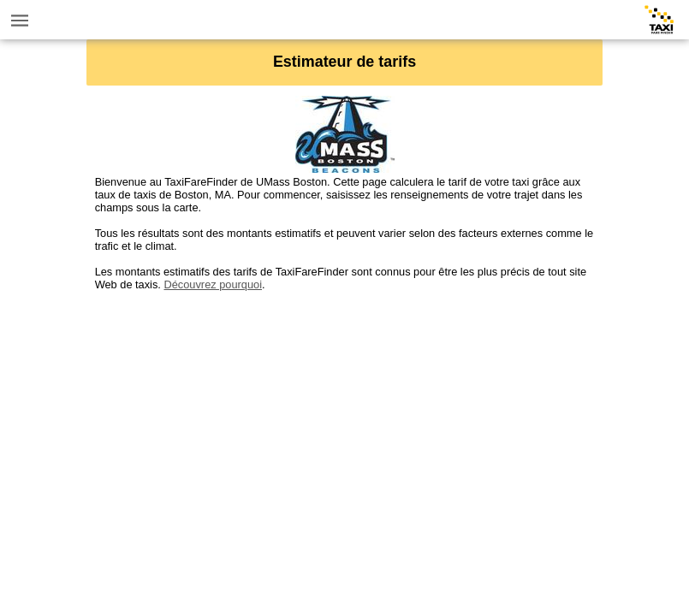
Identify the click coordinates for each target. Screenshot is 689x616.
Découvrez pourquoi (213, 284)
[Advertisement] (345, 411)
